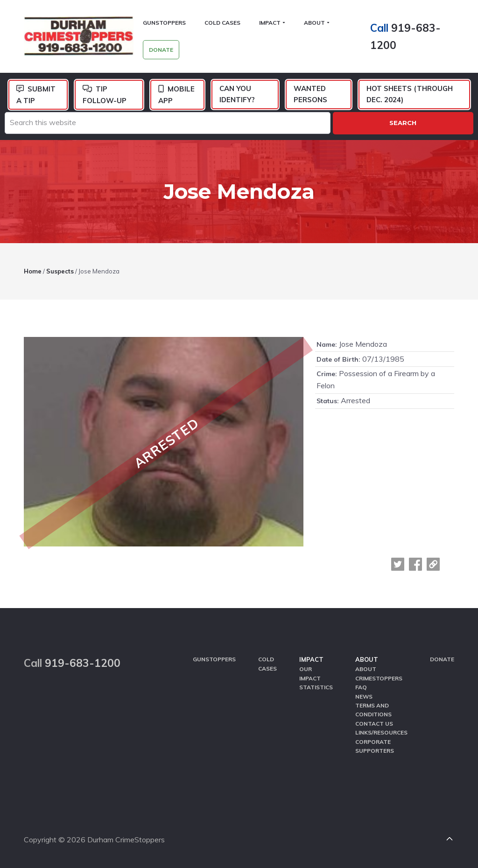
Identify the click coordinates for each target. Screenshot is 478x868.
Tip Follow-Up (105, 95)
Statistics (316, 687)
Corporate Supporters (375, 746)
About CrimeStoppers (379, 673)
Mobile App (176, 95)
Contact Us (374, 724)
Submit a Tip (36, 95)
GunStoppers (214, 659)
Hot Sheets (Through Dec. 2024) (410, 94)
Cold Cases (267, 664)
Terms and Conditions (373, 710)
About (367, 659)
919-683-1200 (83, 663)
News (364, 696)
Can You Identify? (237, 94)
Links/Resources (381, 732)
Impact (311, 659)
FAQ (361, 687)
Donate (442, 659)
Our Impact (310, 673)
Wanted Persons (310, 94)
